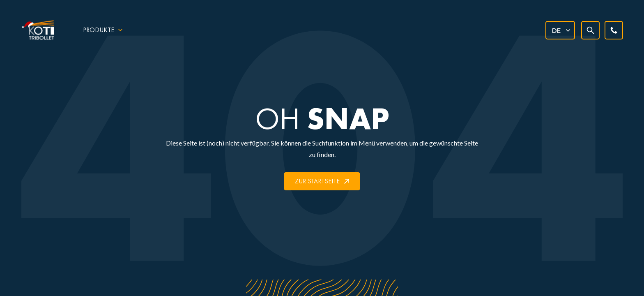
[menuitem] (560, 30)
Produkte (99, 30)
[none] (560, 30)
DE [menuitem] (556, 30)
